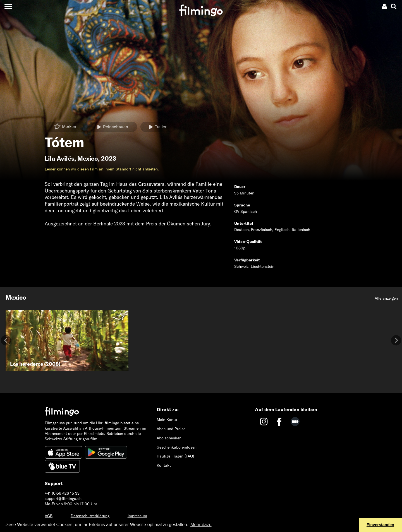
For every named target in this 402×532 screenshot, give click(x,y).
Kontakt (164, 465)
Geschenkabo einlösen (177, 447)
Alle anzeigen (386, 298)
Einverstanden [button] (380, 525)
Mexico (88, 158)
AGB (49, 516)
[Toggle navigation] (8, 6)
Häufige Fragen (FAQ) (175, 456)
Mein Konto (167, 420)
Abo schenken (169, 438)
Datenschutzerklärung (90, 516)
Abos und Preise (171, 429)
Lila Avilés (59, 158)
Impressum (137, 516)
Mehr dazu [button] (201, 525)
